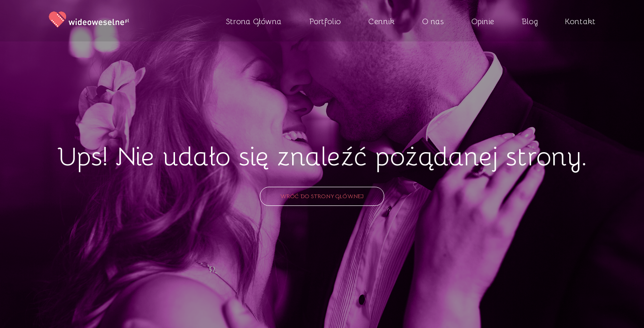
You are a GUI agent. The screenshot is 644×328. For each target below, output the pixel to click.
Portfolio (325, 21)
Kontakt (580, 21)
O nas (433, 21)
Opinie (483, 21)
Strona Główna (254, 21)
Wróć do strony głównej (322, 196)
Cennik (381, 21)
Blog (530, 21)
